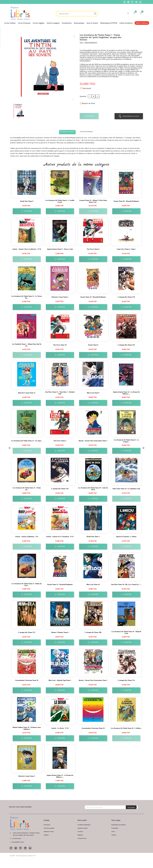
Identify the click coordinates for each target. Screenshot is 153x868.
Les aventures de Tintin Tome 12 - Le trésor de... (27, 297)
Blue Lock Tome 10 (93, 584)
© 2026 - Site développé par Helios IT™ (23, 856)
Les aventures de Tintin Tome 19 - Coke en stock (93, 489)
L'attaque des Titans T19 (126, 297)
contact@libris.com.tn (18, 842)
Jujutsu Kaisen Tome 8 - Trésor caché (60, 249)
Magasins (80, 835)
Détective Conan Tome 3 (27, 776)
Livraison (80, 831)
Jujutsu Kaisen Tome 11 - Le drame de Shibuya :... (60, 776)
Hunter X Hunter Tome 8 (60, 632)
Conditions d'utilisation (84, 825)
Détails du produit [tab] (67, 131)
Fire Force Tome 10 (60, 345)
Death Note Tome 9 (27, 201)
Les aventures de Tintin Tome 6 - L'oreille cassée (60, 201)
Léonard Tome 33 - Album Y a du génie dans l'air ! (93, 201)
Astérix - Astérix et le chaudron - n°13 (60, 537)
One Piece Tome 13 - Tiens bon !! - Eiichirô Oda (60, 393)
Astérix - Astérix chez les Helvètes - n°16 (27, 249)
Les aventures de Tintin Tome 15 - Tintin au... (27, 489)
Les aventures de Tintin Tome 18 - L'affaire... (126, 728)
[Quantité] (90, 96)
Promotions (47, 825)
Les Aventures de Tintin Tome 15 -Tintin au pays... (27, 585)
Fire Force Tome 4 (60, 441)
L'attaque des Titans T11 (126, 680)
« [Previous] (10, 448)
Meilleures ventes (49, 831)
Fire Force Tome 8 (93, 249)
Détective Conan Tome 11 (27, 393)
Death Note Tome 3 (93, 537)
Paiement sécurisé (83, 828)
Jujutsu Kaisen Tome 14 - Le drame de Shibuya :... (126, 393)
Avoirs (113, 831)
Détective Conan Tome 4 (60, 297)
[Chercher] (77, 14)
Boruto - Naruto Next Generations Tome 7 (93, 441)
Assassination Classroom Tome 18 (27, 680)
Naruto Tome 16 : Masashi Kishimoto (93, 297)
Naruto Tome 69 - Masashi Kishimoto (126, 201)
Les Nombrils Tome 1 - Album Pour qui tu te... (27, 345)
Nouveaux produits (49, 828)
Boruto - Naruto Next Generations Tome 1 (93, 680)
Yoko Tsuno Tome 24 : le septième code (126, 489)
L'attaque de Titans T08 (93, 632)
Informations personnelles (119, 825)
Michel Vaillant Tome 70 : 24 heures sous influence (27, 728)
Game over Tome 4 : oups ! (126, 249)
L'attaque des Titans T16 (60, 489)
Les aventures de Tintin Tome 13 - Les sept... (27, 441)
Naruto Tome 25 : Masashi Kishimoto (60, 584)
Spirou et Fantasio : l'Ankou (126, 537)
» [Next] (143, 448)
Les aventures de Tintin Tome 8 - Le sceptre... (126, 441)
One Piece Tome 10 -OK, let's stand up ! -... (126, 584)
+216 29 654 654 (16, 838)
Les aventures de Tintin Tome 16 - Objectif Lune (126, 632)
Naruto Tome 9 (93, 345)
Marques (46, 835)
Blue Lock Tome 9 (93, 393)
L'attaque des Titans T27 (27, 632)
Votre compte (116, 820)
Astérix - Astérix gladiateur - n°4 (27, 537)
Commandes (115, 828)
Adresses (114, 835)
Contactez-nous (82, 838)
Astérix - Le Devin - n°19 (60, 728)
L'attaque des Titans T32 (126, 345)
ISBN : (82, 43)
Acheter (89, 116)
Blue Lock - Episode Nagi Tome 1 (60, 680)
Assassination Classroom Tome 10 (93, 728)
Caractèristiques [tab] (86, 131)
